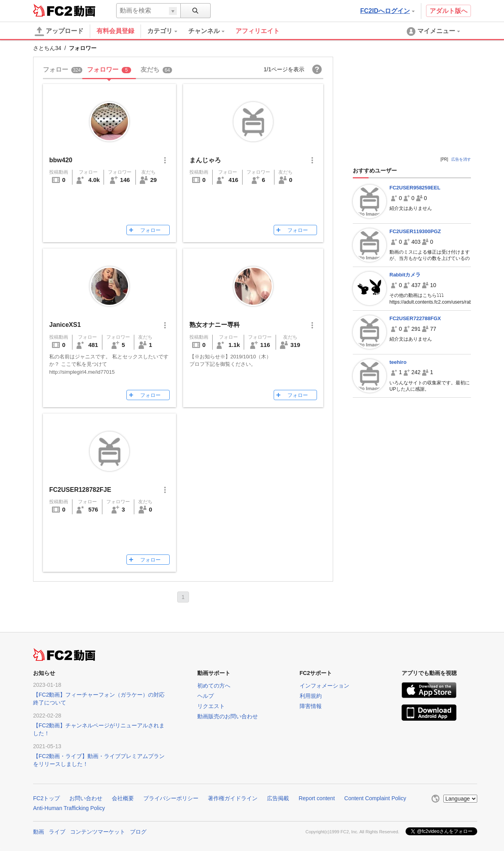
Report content (317, 798)
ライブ (57, 832)
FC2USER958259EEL (415, 188)
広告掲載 (278, 798)
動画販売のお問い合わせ (228, 716)
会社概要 (123, 798)
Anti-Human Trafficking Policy (69, 808)
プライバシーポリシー (171, 798)
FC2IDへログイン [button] (387, 11)
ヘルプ (206, 696)
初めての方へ (214, 686)
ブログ (138, 832)
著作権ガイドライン (233, 798)
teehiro (398, 362)
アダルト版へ (448, 11)
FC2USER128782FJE (80, 490)
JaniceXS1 (65, 325)
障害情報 (311, 706)
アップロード (59, 32)
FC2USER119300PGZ (415, 231)
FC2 (53, 10)
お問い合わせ (86, 798)
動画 (39, 832)
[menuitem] (168, 31)
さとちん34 (47, 48)
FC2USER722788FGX (415, 318)
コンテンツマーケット (98, 832)
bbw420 (61, 160)
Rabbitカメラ (405, 275)
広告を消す (461, 159)
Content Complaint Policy (375, 798)
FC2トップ (46, 798)
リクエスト (211, 706)
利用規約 (311, 696)
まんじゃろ (205, 160)
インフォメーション (324, 686)
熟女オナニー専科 (215, 325)
